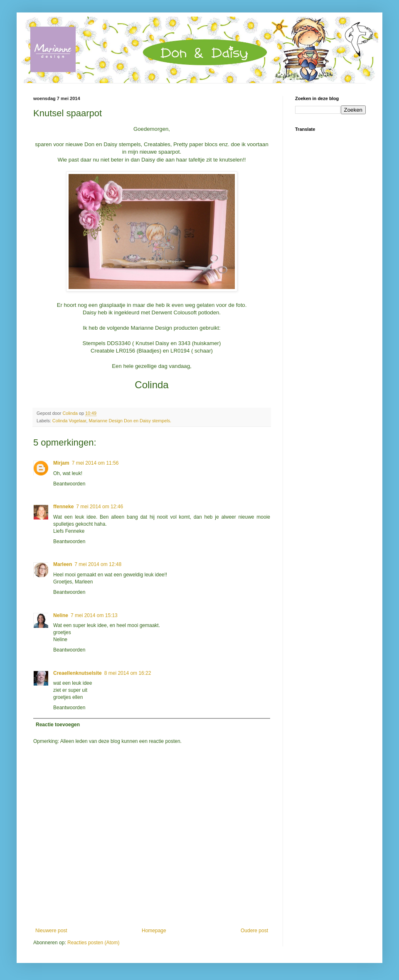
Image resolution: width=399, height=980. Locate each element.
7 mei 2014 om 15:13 (94, 615)
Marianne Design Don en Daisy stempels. (130, 421)
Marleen (63, 564)
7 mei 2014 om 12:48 (98, 564)
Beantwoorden (69, 484)
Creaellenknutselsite (78, 673)
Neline (61, 615)
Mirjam (61, 463)
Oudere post (254, 931)
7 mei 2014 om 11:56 (95, 463)
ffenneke (63, 507)
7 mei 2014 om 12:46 (100, 507)
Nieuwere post (51, 931)
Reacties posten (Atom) (93, 943)
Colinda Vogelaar (69, 421)
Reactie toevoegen (58, 725)
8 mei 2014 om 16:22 (128, 673)
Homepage (154, 931)
